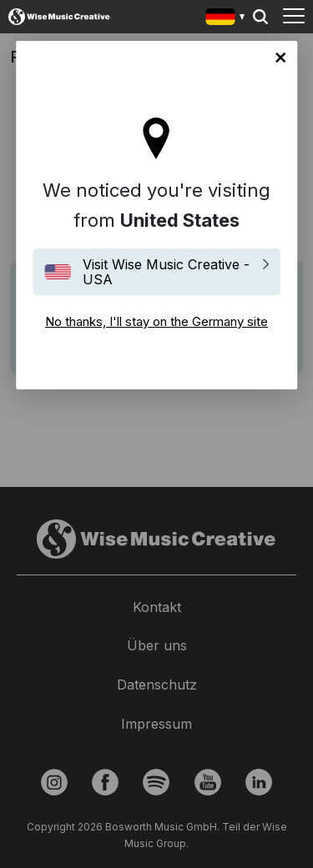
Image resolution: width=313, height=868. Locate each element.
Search (260, 17)
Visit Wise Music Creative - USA (166, 272)
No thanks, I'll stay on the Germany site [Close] (280, 58)
